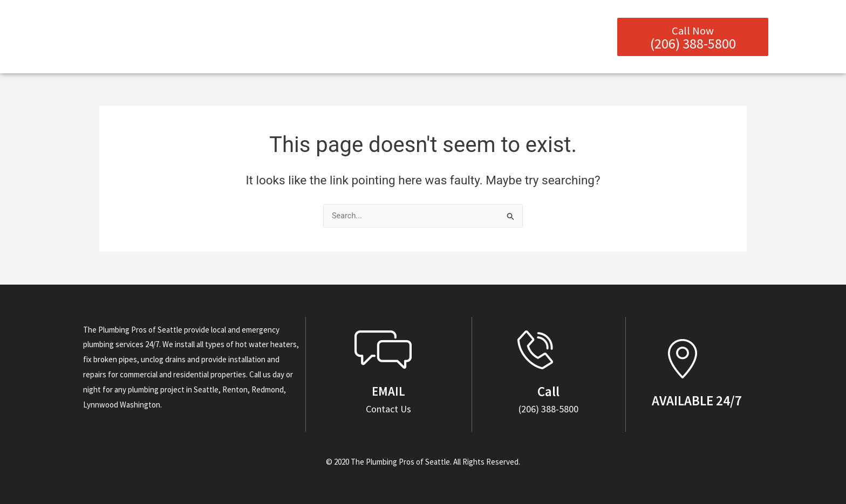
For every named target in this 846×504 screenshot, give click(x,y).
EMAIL (389, 391)
